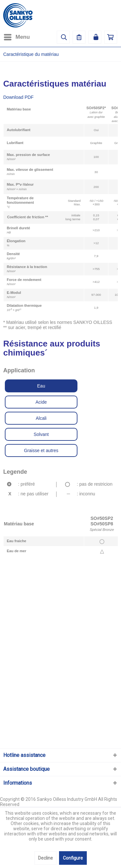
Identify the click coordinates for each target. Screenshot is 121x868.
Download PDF (18, 97)
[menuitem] (16, 37)
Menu (17, 36)
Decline (45, 858)
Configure (73, 858)
